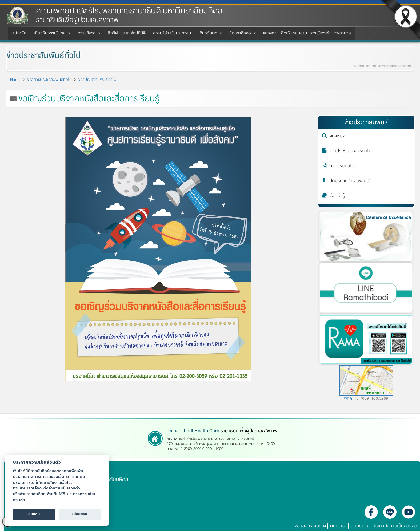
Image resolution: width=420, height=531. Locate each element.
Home (15, 80)
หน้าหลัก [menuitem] (19, 33)
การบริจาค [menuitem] (88, 35)
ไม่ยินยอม (80, 514)
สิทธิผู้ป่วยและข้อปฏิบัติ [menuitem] (127, 33)
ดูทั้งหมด (337, 137)
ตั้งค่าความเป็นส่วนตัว (62, 488)
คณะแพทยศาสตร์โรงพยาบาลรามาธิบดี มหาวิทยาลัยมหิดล (129, 11)
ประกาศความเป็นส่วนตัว (395, 526)
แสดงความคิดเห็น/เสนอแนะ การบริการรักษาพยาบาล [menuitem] (307, 33)
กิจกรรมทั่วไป (342, 167)
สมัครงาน (360, 526)
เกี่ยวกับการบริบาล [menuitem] (51, 35)
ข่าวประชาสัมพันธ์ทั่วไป (40, 56)
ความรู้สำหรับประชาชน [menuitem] (172, 33)
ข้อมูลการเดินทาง (310, 526)
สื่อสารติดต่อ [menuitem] (241, 35)
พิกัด (348, 398)
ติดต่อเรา (339, 526)
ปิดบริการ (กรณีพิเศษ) (350, 182)
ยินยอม (34, 514)
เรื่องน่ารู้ (337, 197)
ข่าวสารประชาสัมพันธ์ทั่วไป (49, 80)
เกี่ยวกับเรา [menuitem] (209, 35)
